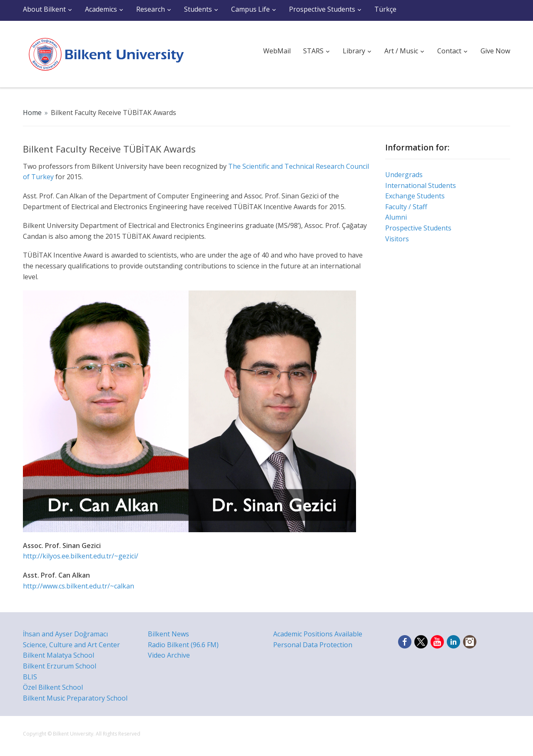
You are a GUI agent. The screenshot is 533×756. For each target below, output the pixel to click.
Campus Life (250, 9)
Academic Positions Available (318, 634)
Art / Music (401, 51)
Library (354, 51)
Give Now (495, 51)
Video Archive (169, 655)
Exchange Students (415, 196)
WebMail (277, 51)
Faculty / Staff (406, 207)
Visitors (397, 239)
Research (151, 9)
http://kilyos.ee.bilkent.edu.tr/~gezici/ (81, 556)
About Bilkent (44, 9)
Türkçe (385, 9)
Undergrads (404, 175)
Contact (449, 51)
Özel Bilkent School (53, 687)
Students (198, 9)
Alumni (396, 217)
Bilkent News (168, 634)
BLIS (30, 677)
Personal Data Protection (313, 645)
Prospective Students (322, 9)
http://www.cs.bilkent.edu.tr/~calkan (78, 586)
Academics (101, 9)
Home (32, 113)
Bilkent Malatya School (59, 655)
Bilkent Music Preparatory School (75, 698)
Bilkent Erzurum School (60, 666)
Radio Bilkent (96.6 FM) (183, 645)
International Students (421, 185)
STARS (313, 51)
